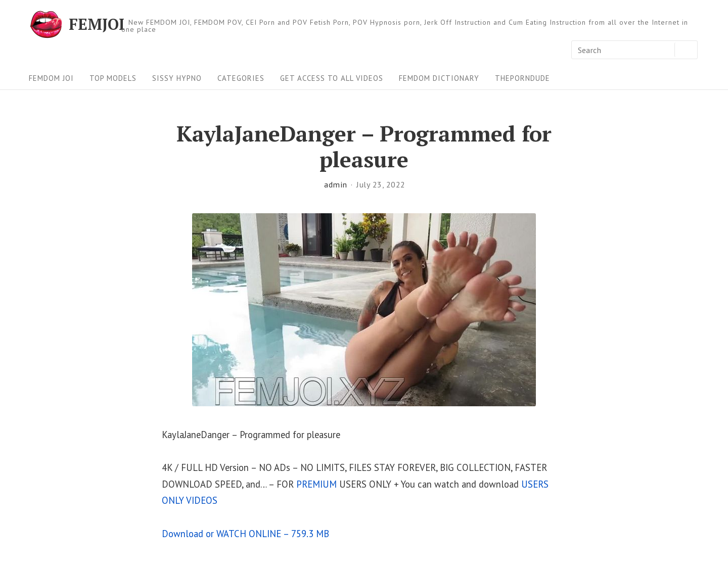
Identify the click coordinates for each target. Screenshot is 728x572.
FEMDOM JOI (51, 78)
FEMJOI (97, 24)
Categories (241, 78)
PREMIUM (316, 484)
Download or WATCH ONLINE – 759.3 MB (245, 534)
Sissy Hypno (177, 78)
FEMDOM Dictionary (439, 78)
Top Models (113, 78)
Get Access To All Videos (332, 78)
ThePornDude (522, 78)
